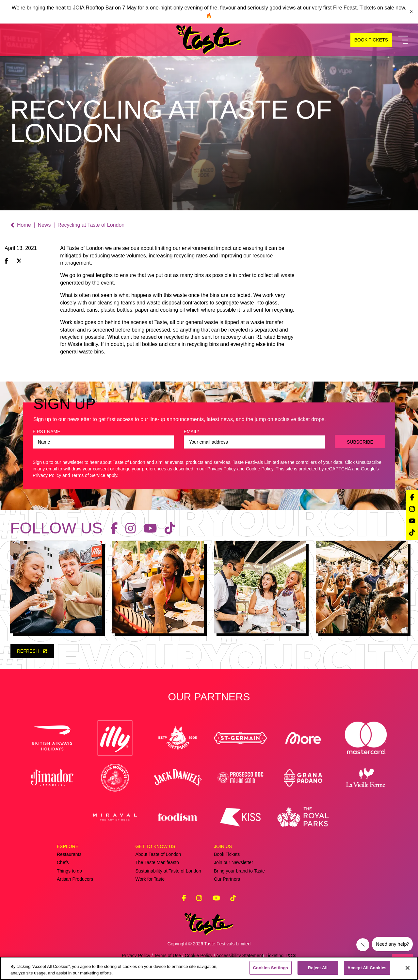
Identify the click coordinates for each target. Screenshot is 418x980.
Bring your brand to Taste (239, 871)
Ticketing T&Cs (281, 955)
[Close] (408, 968)
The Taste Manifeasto (157, 862)
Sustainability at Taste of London (168, 871)
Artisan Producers (75, 879)
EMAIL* (192, 432)
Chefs (63, 862)
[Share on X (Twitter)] (19, 261)
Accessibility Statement (239, 955)
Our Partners (227, 879)
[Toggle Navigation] (403, 40)
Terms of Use (168, 955)
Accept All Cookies (367, 968)
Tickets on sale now (382, 8)
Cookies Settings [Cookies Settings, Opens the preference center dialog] (271, 968)
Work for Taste (150, 879)
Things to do (69, 871)
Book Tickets (227, 854)
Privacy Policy (222, 469)
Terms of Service (88, 475)
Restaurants (69, 854)
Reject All (318, 968)
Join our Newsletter (233, 862)
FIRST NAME (47, 432)
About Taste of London (158, 854)
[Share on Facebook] (6, 261)
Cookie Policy (260, 469)
